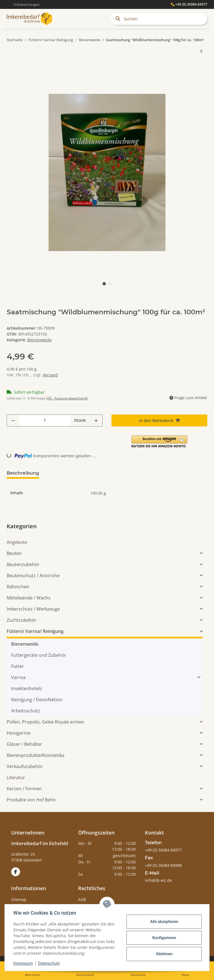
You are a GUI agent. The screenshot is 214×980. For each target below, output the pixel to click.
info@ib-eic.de (158, 880)
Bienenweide (39, 340)
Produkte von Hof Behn (31, 800)
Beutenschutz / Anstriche (33, 576)
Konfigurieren (164, 938)
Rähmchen (18, 587)
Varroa (18, 677)
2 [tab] (110, 284)
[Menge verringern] (13, 420)
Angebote (17, 542)
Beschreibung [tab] (23, 473)
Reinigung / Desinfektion (37, 700)
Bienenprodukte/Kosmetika (36, 755)
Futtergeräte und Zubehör (39, 655)
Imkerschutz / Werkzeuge (33, 609)
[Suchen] (159, 19)
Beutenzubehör (23, 564)
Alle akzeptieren (164, 922)
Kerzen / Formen (24, 789)
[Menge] (45, 420)
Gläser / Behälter (24, 744)
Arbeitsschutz (26, 711)
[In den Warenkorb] (11, 69)
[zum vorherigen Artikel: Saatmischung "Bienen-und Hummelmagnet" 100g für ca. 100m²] (202, 51)
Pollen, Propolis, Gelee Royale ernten (45, 722)
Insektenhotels (27, 688)
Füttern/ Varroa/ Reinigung (35, 631)
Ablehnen (164, 954)
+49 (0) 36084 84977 (189, 4)
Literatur (16, 777)
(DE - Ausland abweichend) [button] (67, 398)
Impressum (23, 963)
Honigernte (19, 733)
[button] (159, 442)
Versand (50, 375)
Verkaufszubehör (25, 766)
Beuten (14, 553)
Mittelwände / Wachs (29, 598)
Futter (18, 666)
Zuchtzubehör (22, 620)
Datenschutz (49, 963)
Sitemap (19, 899)
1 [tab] (104, 284)
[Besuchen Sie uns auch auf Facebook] (16, 872)
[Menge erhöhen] (96, 420)
